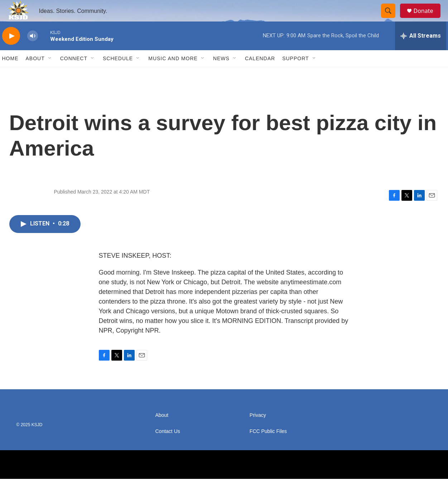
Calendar (260, 75)
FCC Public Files (268, 448)
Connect (74, 75)
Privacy (258, 431)
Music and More (173, 75)
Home (10, 75)
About (35, 75)
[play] (11, 52)
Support (295, 75)
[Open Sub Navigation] (50, 75)
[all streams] (421, 52)
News (221, 75)
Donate (428, 19)
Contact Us (168, 448)
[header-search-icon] (392, 19)
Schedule (118, 75)
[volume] (33, 52)
